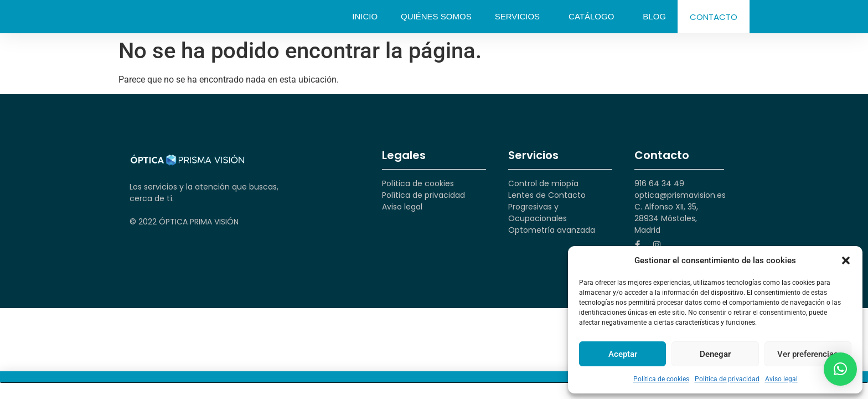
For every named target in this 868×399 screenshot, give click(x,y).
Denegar (715, 354)
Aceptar (623, 354)
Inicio (365, 16)
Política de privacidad (727, 379)
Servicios (520, 17)
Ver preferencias (808, 354)
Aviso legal (781, 379)
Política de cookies (661, 379)
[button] (846, 260)
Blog (654, 16)
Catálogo (594, 17)
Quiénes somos (436, 16)
